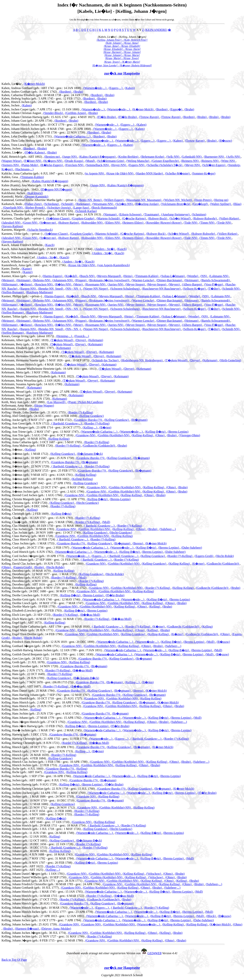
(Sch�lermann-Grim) (111, 161)
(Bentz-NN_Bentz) (90, 200)
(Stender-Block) (53, 113)
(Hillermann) (10, 284)
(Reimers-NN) (190, 161)
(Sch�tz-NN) (124, 204)
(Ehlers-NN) (113, 223)
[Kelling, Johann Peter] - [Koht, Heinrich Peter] (122, 40)
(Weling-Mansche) (138, 161)
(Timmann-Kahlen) (32, 177)
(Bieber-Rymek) (35, 208)
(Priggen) (81, 280)
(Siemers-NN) (11, 165)
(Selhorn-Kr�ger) (195, 289)
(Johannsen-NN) (63, 280)
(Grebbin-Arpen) (76, 113)
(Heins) (128, 276)
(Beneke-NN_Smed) (51, 289)
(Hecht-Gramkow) (87, 503)
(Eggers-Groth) (204, 556)
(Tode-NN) (191, 223)
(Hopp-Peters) (203, 200)
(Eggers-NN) (137, 165)
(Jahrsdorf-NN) (11, 223)
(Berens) (138, 543)
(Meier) (78, 284)
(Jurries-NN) (116, 284)
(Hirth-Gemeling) (230, 360)
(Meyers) (175, 284)
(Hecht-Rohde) (225, 556)
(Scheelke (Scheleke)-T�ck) (165, 165)
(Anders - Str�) (105, 249)
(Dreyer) (81, 340)
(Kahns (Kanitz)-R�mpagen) (98, 157)
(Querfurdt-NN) (13, 208)
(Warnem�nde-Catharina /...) (73, 136)
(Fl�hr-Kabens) (35, 152)
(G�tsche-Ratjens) (134, 218)
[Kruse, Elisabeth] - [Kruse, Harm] (122, 49)
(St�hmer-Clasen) (58, 218)
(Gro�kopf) (200, 204)
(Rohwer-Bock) (158, 218)
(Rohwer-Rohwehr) (205, 218)
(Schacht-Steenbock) (40, 230)
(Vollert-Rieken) (229, 218)
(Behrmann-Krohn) (153, 157)
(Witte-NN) (228, 161)
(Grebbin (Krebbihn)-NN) (114, 435)
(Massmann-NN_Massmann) (144, 200)
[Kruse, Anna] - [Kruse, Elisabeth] (122, 46)
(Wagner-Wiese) (12, 161)
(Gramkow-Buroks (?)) (88, 420)
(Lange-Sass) (81, 208)
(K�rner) (199, 564)
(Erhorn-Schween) (130, 214)
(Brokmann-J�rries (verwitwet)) (109, 280)
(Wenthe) (193, 276)
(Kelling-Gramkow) (91, 416)
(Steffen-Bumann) (13, 292)
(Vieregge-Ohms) (189, 435)
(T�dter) (214, 289)
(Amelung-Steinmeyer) (176, 214)
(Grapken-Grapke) (83, 218)
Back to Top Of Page (14, 960)
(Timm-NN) (207, 223)
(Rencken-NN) (44, 284)
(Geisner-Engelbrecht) (166, 161)
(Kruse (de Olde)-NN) (120, 173)
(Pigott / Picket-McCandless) (85, 402)
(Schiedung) (52, 204)
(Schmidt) (67, 204)
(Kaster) (27, 269)
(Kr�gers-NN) (53, 161)
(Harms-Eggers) (53, 276)
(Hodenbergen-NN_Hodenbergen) (142, 360)
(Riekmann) (83, 204)
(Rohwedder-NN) (92, 223)
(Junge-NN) (70, 157)
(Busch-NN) (87, 276)
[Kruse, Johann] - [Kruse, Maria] (122, 55)
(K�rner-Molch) (34, 84)
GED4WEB (154, 953)
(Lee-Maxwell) (57, 402)
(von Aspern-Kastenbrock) (114, 265)
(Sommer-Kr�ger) (203, 173)
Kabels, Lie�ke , (13, 84)
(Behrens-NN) (42, 280)
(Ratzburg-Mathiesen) (39, 292)
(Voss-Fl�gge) (214, 284)
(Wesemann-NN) (103, 204)
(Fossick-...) (82, 336)
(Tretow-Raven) (149, 117)
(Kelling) (30, 450)
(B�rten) (105, 427)
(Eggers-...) (116, 88)
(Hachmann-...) (24, 169)
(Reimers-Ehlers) (133, 223)
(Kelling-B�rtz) (156, 432)
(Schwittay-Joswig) (59, 208)
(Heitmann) (24, 280)
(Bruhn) (78, 92)
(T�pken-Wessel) (62, 340)
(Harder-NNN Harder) (150, 173)
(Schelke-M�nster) (178, 173)
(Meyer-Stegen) (135, 284)
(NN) (204, 276)
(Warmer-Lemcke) (143, 280)
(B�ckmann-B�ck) (90, 454)
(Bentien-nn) (52, 157)
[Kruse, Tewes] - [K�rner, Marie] (122, 62)
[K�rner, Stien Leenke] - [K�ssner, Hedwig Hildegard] (122, 66)
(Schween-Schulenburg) (125, 289)
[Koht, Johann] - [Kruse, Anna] (122, 43)
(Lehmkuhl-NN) (192, 157)
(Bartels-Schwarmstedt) (216, 280)
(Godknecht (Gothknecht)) (99, 446)
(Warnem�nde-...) (95, 88)
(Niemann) (110, 214)
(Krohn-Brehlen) (128, 157)
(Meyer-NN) (193, 165)
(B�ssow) (225, 141)
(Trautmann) (152, 214)
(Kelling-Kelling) (143, 435)
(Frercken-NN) (75, 165)
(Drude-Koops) (74, 161)
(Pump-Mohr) (30, 165)
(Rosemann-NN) (96, 284)
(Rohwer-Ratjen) (69, 223)
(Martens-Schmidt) (108, 218)
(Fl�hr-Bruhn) (107, 117)
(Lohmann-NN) (219, 276)
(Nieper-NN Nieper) (96, 289)
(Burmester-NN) (214, 157)
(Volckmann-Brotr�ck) (176, 204)
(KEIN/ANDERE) (156, 30)
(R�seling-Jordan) (147, 204)
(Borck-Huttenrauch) (104, 208)
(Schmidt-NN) (231, 289)
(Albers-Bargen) (192, 284)
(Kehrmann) (96, 340)
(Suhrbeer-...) (168, 529)
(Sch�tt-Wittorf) (180, 218)
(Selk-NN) (173, 157)
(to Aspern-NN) (95, 173)
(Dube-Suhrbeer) (192, 548)
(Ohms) (160, 435)
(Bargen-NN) (28, 289)
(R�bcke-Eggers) (52, 165)
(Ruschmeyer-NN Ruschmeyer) (162, 289)
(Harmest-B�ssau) (27, 929)
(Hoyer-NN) (119, 165)
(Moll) (106, 522)
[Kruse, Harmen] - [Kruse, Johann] (122, 52)
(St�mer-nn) (48, 223)
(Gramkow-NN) (86, 435)
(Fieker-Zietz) (33, 204)
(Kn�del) (71, 276)
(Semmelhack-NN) (98, 165)
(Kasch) (50, 245)
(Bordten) (66, 92)
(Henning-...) (65, 336)
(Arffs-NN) (234, 157)
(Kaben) (130, 88)
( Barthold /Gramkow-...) (67, 423)
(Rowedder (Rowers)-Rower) (164, 223)
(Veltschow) (154, 874)
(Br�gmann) (139, 420)
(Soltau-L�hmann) (173, 276)
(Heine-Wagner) (44, 406)
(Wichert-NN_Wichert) (178, 200)
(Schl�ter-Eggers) (214, 165)
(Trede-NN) (224, 223)
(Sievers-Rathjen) (12, 226)
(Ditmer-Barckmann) (170, 280)
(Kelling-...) (90, 427)
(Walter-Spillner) (221, 204)
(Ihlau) (237, 204)
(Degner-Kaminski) (36, 197)
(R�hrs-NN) (63, 284)
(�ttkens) (26, 284)
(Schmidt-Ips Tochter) (105, 360)
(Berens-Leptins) (178, 432)
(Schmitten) (199, 214)
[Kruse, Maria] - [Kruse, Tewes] (122, 58)
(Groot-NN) (30, 223)
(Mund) (90, 161)
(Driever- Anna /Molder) (56, 929)
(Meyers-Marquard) (109, 276)
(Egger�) (176, 109)
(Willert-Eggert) (114, 200)
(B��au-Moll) (90, 615)
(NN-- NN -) (73, 289)
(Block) (211, 916)
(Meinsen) (8, 280)
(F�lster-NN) (33, 161)
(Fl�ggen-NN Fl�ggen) (56, 189)
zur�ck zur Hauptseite (122, 73)
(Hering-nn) (221, 200)
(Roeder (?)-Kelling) (80, 412)
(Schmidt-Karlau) (86, 211)
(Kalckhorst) (35, 193)
